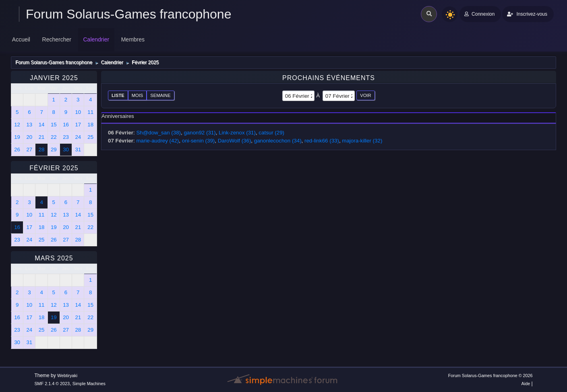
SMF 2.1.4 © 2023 (52, 384)
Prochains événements (329, 78)
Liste (118, 95)
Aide (526, 384)
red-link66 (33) (322, 141)
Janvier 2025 (54, 78)
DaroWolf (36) (235, 141)
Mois (138, 95)
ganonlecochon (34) (278, 141)
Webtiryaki (67, 375)
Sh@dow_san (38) (158, 133)
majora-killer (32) (362, 141)
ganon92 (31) (200, 133)
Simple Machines (89, 384)
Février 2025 (54, 168)
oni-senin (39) (199, 141)
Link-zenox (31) (237, 133)
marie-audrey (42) (157, 141)
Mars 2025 (54, 258)
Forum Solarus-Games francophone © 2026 (490, 375)
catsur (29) (271, 133)
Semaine (160, 95)
